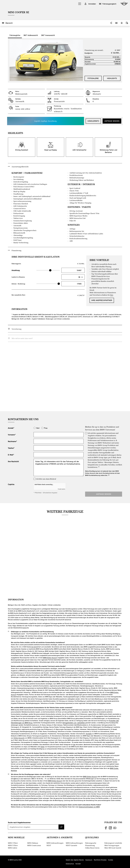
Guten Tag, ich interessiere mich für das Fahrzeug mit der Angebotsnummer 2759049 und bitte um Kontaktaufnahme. (59, 467)
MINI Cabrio (13, 848)
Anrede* (11, 428)
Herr (38, 428)
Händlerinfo (93, 121)
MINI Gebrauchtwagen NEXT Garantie (74, 844)
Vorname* (12, 435)
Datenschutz (70, 864)
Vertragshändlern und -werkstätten (74, 723)
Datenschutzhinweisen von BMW (89, 807)
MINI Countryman (34, 845)
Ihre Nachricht (13, 461)
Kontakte (89, 734)
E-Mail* (11, 455)
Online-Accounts (19, 738)
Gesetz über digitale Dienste (75, 860)
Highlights (112, 78)
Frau (46, 428)
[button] (80, 4)
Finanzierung (90, 845)
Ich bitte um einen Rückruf (46, 479)
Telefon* (11, 448)
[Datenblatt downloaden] (127, 23)
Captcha (11, 484)
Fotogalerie (93, 78)
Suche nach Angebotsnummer (19, 822)
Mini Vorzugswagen (112, 845)
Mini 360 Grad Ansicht (113, 848)
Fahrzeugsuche (91, 843)
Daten (43, 747)
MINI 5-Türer (13, 845)
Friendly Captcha (62, 489)
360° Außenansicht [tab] (31, 35)
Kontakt (78, 864)
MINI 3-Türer (13, 843)
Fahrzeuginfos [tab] (15, 35)
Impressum (89, 860)
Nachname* (12, 441)
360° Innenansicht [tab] (48, 35)
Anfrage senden (112, 121)
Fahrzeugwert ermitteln (113, 843)
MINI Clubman (33, 843)
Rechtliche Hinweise (100, 860)
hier (74, 744)
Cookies (111, 860)
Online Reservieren (92, 848)
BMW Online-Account (50, 658)
